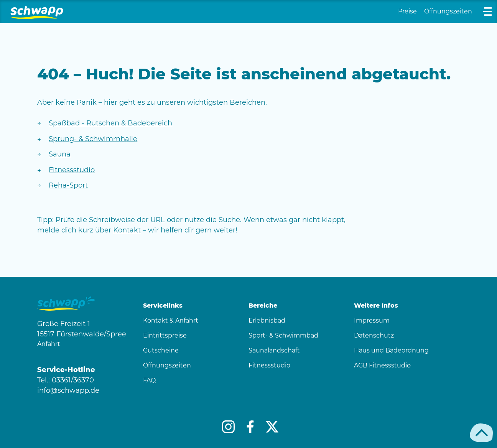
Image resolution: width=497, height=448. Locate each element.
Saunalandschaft (274, 350)
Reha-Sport (68, 185)
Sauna (60, 154)
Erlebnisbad (267, 320)
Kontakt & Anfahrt (171, 320)
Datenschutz (374, 335)
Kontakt (127, 230)
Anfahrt (49, 344)
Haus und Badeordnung (391, 350)
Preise (407, 11)
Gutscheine (161, 350)
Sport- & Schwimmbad (283, 335)
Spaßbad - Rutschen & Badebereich (110, 123)
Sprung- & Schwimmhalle (93, 139)
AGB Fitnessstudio (382, 365)
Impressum (372, 320)
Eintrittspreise (165, 335)
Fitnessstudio (72, 170)
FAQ (149, 380)
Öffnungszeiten (448, 11)
